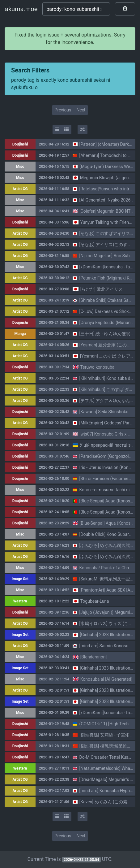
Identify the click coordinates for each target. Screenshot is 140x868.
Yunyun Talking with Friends (107, 222)
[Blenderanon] (94, 657)
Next (81, 110)
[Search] (76, 9)
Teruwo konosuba (98, 367)
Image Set (20, 579)
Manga (20, 334)
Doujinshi (20, 144)
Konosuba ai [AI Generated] (106, 679)
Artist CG (20, 189)
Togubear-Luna (95, 601)
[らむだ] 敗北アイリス (102, 289)
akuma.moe (21, 9)
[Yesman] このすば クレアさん (110, 356)
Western (20, 601)
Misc (20, 167)
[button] (125, 9)
